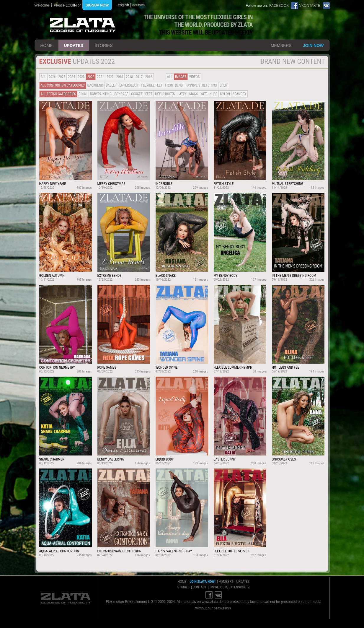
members (281, 45)
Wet (204, 94)
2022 (91, 77)
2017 (139, 77)
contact (200, 587)
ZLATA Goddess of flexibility (83, 25)
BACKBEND (95, 85)
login (71, 5)
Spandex (239, 94)
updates (74, 45)
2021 (100, 77)
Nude (213, 94)
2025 (62, 77)
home (47, 45)
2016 (149, 77)
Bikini (83, 94)
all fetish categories (58, 94)
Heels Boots (165, 94)
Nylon (225, 94)
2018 (129, 77)
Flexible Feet (152, 85)
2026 (52, 77)
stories (103, 45)
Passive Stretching (201, 85)
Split (224, 85)
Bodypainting (101, 94)
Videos (194, 77)
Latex (182, 94)
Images (181, 77)
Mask (194, 94)
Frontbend (174, 85)
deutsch (138, 5)
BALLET (111, 85)
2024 (71, 77)
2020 (110, 77)
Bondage (121, 94)
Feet (149, 94)
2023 (81, 77)
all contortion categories (63, 85)
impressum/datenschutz (230, 587)
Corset (137, 94)
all (43, 77)
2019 (120, 77)
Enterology (129, 85)
